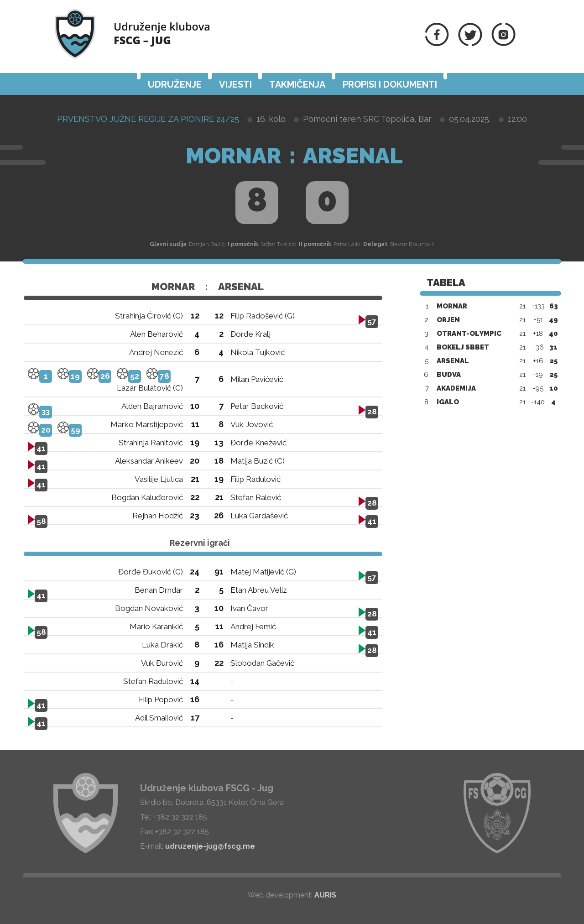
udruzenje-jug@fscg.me (210, 846)
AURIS (325, 895)
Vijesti (235, 84)
